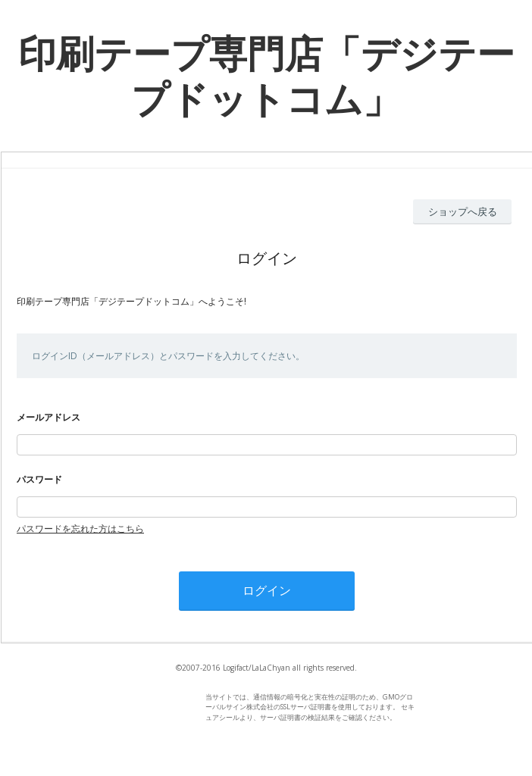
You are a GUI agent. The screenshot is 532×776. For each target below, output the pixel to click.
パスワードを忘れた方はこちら (80, 529)
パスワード (39, 479)
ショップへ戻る (463, 211)
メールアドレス (49, 417)
